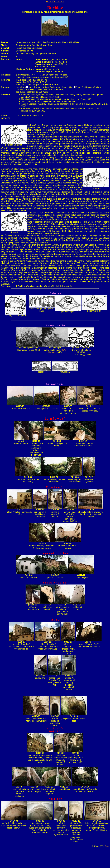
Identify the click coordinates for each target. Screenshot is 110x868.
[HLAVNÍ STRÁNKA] (55, 2)
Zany (107, 846)
